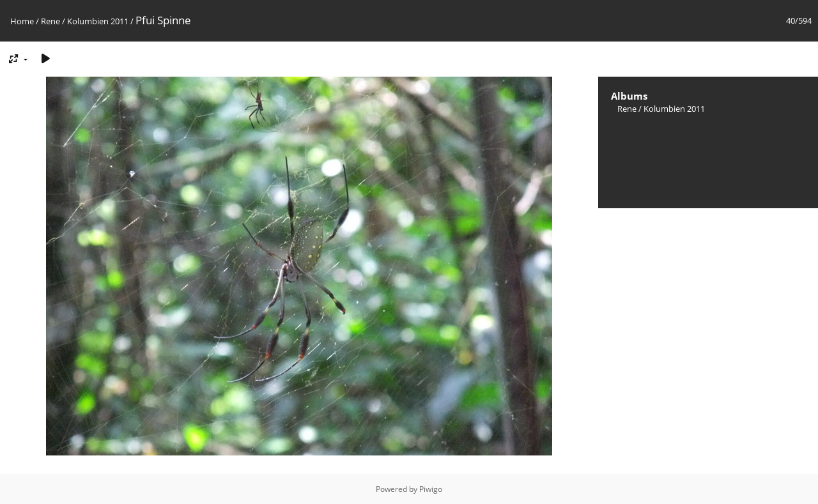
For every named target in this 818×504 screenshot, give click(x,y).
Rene (50, 21)
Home (22, 21)
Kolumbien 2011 (98, 21)
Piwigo (431, 489)
